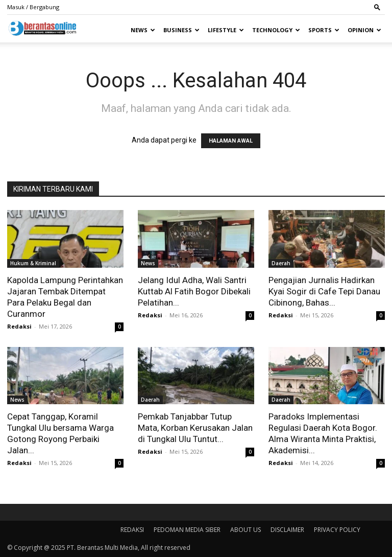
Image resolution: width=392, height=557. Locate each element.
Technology (276, 30)
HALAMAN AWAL (231, 141)
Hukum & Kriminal (33, 263)
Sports (324, 30)
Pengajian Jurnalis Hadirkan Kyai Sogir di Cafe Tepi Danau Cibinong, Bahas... (324, 291)
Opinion (364, 30)
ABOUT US (246, 530)
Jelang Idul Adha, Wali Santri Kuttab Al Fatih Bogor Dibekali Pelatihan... (194, 291)
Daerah (281, 263)
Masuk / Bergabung (33, 7)
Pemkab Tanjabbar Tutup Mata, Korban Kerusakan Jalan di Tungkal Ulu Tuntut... (195, 428)
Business (181, 30)
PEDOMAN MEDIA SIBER (187, 530)
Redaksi (19, 326)
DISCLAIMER (287, 530)
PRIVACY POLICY (337, 530)
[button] (377, 7)
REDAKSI (132, 530)
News (143, 30)
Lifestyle (226, 30)
